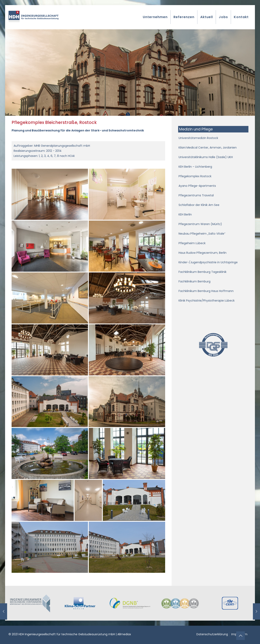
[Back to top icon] (240, 636)
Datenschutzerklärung (212, 634)
